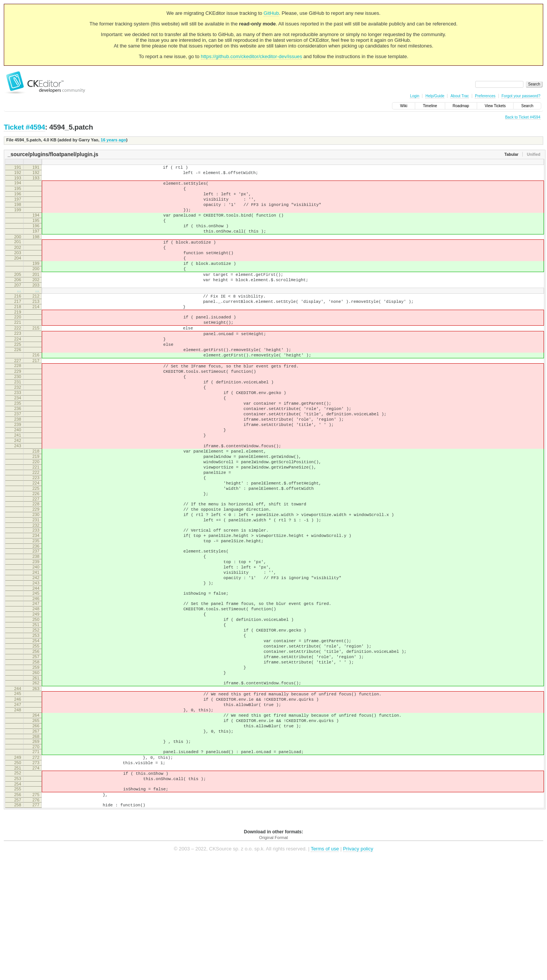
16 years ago (113, 140)
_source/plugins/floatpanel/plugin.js (53, 154)
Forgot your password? (521, 96)
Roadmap (461, 106)
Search (527, 106)
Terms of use (325, 968)
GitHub (271, 13)
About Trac (460, 96)
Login (414, 96)
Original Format (273, 957)
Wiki (404, 106)
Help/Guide (435, 96)
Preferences (485, 96)
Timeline (430, 106)
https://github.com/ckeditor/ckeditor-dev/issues (252, 56)
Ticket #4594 (25, 127)
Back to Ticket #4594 (523, 117)
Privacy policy (358, 968)
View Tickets (495, 106)
